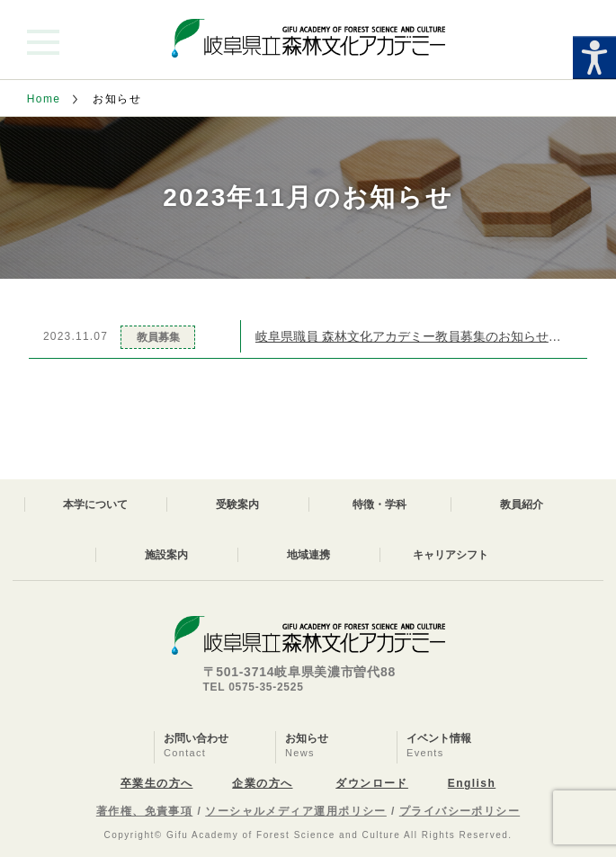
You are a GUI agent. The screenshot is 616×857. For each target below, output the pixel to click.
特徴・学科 (379, 504)
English (472, 783)
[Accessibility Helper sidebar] (594, 58)
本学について (95, 504)
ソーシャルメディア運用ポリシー (296, 811)
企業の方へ (262, 783)
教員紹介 (522, 504)
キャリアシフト (451, 555)
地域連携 (308, 555)
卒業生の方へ (157, 783)
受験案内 (237, 504)
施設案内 (166, 555)
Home (44, 99)
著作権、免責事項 (145, 811)
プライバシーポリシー (460, 811)
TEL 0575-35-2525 (254, 687)
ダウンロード (372, 783)
